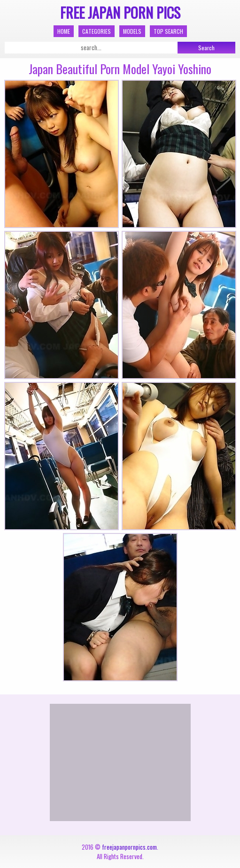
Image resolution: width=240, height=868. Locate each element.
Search (206, 48)
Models (132, 31)
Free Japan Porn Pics (120, 12)
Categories (97, 31)
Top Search (168, 31)
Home (64, 31)
